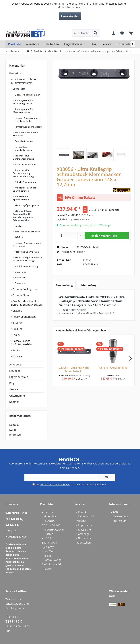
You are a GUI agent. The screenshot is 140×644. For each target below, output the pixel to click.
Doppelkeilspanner (24, 141)
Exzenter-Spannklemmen (27, 95)
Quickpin (19, 226)
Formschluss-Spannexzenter (29, 127)
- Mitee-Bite (49, 516)
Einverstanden (70, 16)
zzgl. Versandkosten (79, 219)
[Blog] (93, 44)
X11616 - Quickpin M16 (113, 368)
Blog (12, 383)
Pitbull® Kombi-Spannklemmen (22, 198)
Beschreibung (64, 285)
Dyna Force (20, 272)
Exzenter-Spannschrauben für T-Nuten (27, 244)
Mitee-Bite (19, 89)
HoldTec (17, 329)
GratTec (17, 311)
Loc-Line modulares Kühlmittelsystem (24, 81)
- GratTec (47, 534)
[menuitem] (132, 25)
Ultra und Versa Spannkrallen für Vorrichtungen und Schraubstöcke (23, 216)
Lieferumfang (88, 285)
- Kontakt (82, 512)
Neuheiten (16, 371)
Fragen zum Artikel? (71, 252)
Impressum (16, 435)
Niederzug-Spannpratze (26, 205)
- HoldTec (48, 551)
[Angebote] (33, 44)
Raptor (16, 350)
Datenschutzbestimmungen (55, 484)
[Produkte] (14, 44)
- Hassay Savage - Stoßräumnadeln (52, 562)
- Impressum (84, 525)
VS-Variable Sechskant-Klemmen (25, 134)
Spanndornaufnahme (25, 164)
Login (13, 430)
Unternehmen (18, 396)
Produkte (15, 73)
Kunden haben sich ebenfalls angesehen (81, 330)
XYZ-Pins (19, 237)
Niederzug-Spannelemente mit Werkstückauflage (27, 259)
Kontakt (14, 402)
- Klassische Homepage (84, 532)
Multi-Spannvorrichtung (26, 266)
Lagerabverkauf (19, 377)
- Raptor (47, 569)
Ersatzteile (20, 283)
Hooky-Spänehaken (24, 317)
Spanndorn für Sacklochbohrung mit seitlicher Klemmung (24, 173)
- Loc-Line (48, 512)
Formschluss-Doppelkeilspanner (23, 148)
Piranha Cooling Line (25, 289)
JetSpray (17, 323)
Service (14, 389)
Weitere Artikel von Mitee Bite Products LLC (86, 313)
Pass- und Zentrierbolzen (27, 232)
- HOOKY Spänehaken (49, 540)
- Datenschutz (119, 516)
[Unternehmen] (126, 44)
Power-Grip (20, 278)
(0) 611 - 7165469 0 (14, 619)
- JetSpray (48, 547)
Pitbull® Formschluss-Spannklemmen (25, 189)
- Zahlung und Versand (85, 519)
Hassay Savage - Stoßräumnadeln (22, 343)
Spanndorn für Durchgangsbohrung (23, 157)
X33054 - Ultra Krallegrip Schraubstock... (74, 369)
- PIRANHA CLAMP (53, 530)
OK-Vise (17, 356)
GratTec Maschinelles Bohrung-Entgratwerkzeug (27, 303)
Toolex (16, 335)
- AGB (114, 512)
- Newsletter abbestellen (84, 540)
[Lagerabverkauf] (75, 44)
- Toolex (47, 556)
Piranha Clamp (21, 295)
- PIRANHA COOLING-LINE (51, 523)
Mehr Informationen (70, 7)
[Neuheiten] (52, 44)
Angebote (15, 364)
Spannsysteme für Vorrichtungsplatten (23, 102)
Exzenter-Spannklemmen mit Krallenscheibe (27, 120)
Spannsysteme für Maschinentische (23, 111)
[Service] (106, 44)
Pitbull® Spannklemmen (27, 182)
